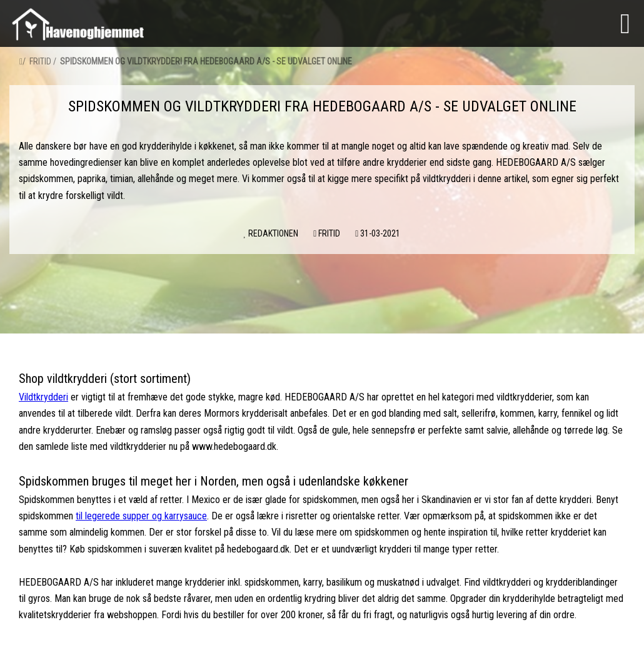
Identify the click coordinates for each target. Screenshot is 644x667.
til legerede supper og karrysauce (141, 516)
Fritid (40, 61)
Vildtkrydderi (43, 397)
